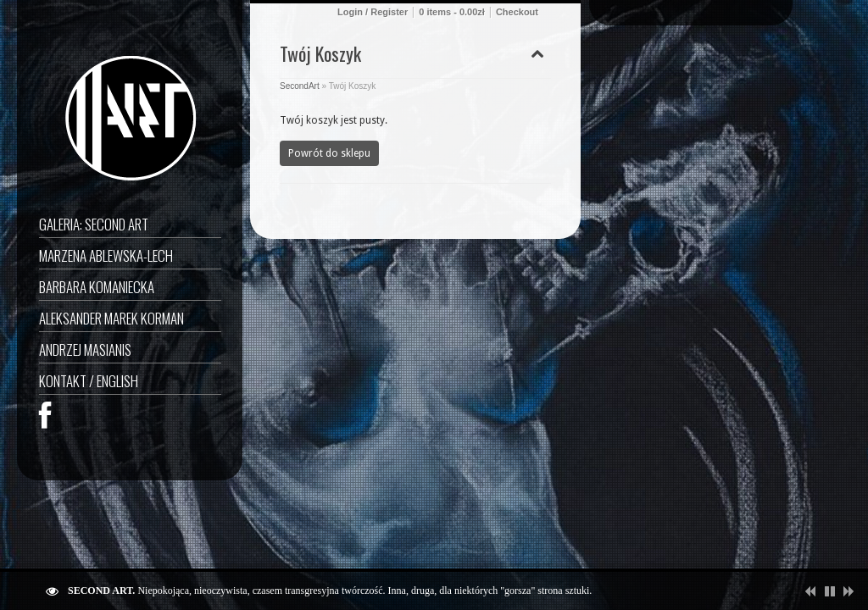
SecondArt (300, 86)
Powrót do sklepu (329, 153)
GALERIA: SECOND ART (94, 224)
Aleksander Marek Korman (111, 318)
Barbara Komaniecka (97, 287)
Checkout (517, 12)
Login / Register (373, 12)
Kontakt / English (89, 381)
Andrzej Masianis (85, 349)
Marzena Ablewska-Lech (106, 255)
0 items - (452, 12)
